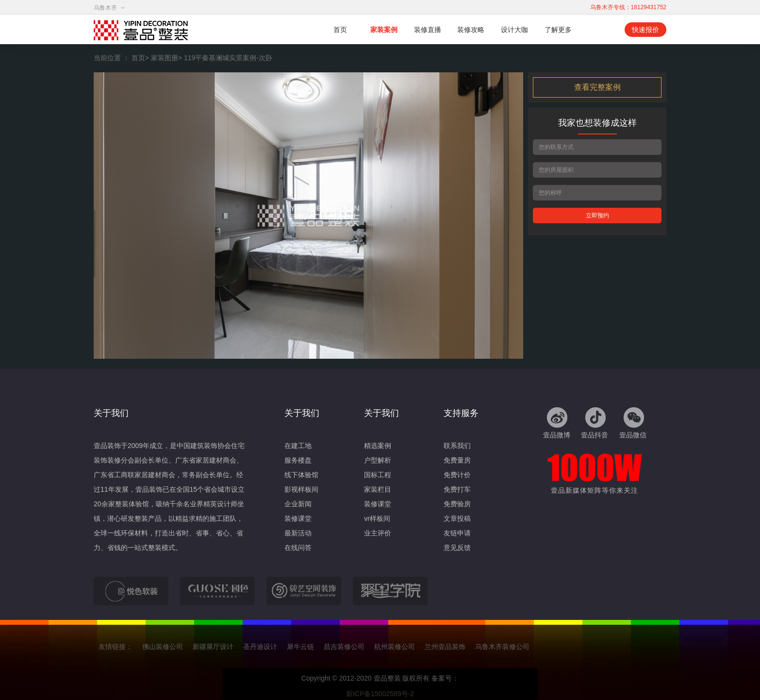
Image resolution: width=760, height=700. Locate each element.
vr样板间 (377, 518)
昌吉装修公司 (344, 647)
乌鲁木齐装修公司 (502, 647)
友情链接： (116, 647)
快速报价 (645, 30)
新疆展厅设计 (213, 647)
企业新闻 (298, 504)
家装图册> (166, 58)
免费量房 (457, 460)
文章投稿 (457, 518)
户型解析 (378, 460)
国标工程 (378, 475)
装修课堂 (298, 518)
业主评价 (378, 533)
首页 (340, 30)
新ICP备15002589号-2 (380, 694)
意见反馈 (457, 548)
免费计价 (457, 475)
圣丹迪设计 (260, 647)
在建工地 (298, 446)
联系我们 (457, 446)
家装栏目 (378, 489)
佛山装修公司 (163, 647)
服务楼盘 (298, 460)
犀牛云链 (300, 647)
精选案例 (378, 446)
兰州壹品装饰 (445, 647)
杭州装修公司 (395, 647)
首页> (140, 58)
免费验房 (457, 504)
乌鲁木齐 (109, 8)
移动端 (602, 30)
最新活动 (298, 533)
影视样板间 (301, 489)
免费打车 (457, 489)
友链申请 (457, 533)
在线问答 (298, 548)
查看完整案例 (597, 87)
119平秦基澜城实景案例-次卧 (228, 58)
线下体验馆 (301, 475)
